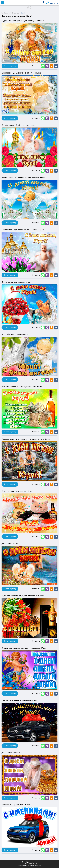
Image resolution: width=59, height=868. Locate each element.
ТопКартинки (6, 13)
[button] (43, 66)
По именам (15, 13)
